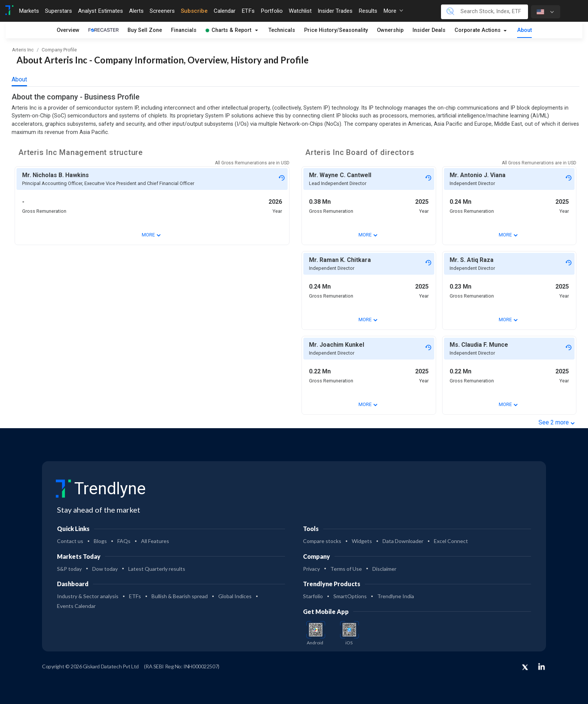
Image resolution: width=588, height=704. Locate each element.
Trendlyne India (396, 596)
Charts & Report (228, 30)
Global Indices (235, 596)
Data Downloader (403, 541)
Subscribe (194, 11)
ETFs (135, 596)
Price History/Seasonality (336, 30)
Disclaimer (384, 569)
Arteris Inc (23, 50)
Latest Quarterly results (157, 569)
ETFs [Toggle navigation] (248, 11)
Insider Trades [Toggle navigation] (335, 11)
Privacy (311, 569)
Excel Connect (451, 541)
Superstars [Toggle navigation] (58, 11)
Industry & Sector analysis (88, 596)
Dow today (105, 569)
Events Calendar (76, 606)
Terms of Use (346, 569)
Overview (68, 30)
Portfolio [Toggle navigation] (272, 11)
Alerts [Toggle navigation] (136, 11)
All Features (155, 541)
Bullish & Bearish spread (180, 596)
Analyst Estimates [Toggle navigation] (100, 11)
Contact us (70, 541)
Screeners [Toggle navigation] (162, 11)
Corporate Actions (478, 30)
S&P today (69, 569)
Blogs (100, 541)
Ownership (390, 30)
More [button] (393, 11)
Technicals (282, 30)
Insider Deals (429, 30)
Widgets (362, 541)
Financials (184, 30)
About (524, 30)
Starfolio (313, 596)
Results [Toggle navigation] (368, 11)
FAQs (124, 541)
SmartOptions (350, 596)
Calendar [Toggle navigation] (225, 11)
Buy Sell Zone (145, 30)
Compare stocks (322, 541)
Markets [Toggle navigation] (29, 11)
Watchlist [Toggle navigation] (300, 11)
